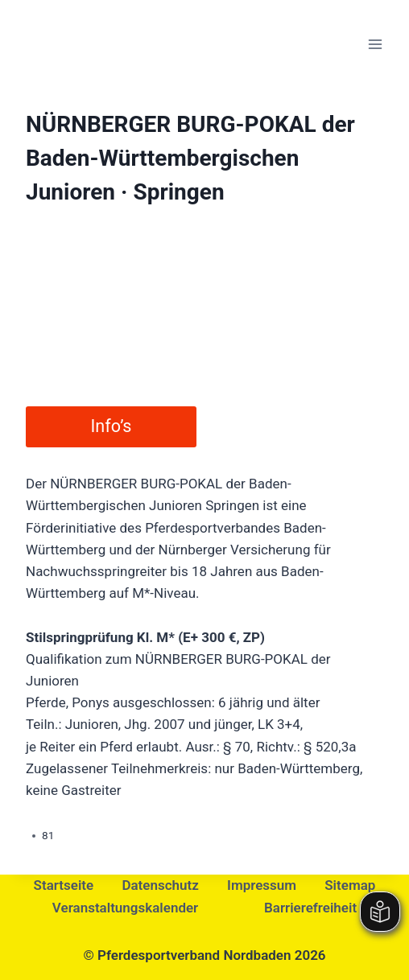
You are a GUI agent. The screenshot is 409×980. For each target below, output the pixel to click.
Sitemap (350, 885)
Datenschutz (160, 885)
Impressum (262, 885)
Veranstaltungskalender (125, 908)
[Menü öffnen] (375, 44)
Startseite (64, 885)
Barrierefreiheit (310, 908)
